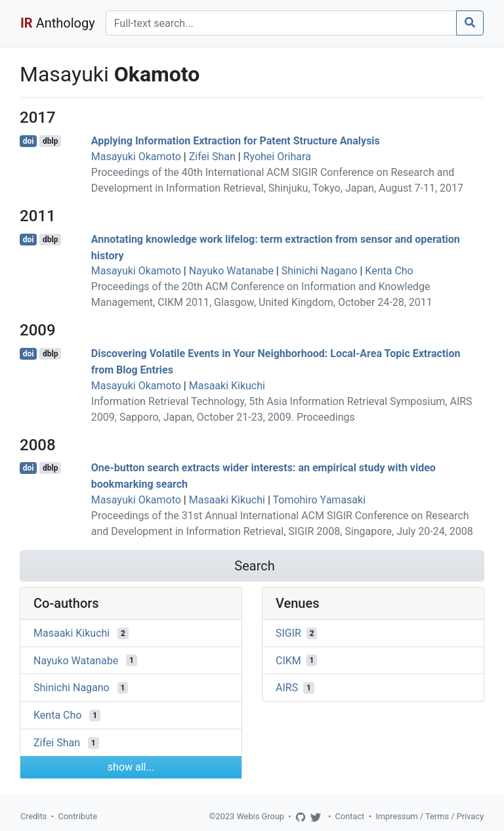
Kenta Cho (389, 271)
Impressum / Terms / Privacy (430, 816)
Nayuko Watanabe (231, 271)
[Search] (281, 23)
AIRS (287, 688)
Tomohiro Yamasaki (319, 500)
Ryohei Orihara (277, 157)
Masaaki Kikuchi (227, 386)
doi (29, 141)
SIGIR (288, 633)
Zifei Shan (212, 157)
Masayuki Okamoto (136, 157)
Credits (33, 816)
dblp (50, 141)
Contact (350, 816)
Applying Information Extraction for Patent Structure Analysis (236, 141)
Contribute (77, 816)
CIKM (288, 660)
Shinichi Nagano (320, 271)
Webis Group (260, 816)
